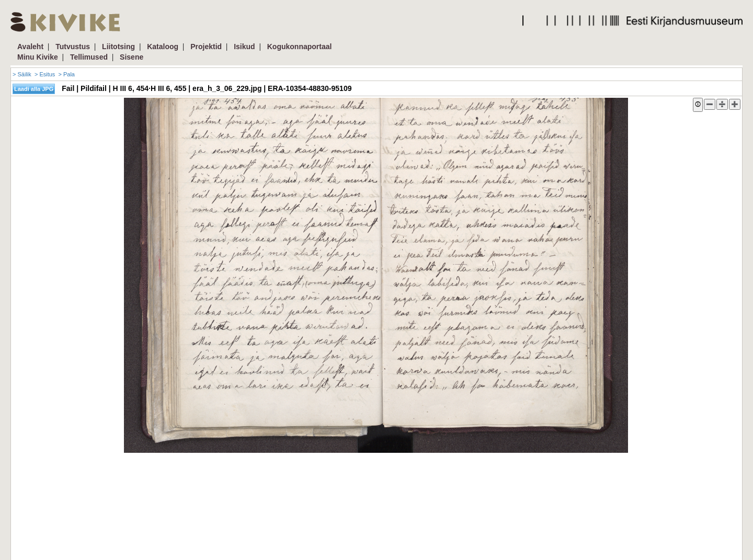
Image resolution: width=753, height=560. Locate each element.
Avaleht (30, 47)
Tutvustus (73, 47)
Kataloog (163, 47)
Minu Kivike (38, 57)
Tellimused (89, 57)
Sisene (132, 57)
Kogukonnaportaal (300, 47)
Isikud (244, 47)
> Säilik (22, 74)
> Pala (66, 74)
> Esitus (45, 74)
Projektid (206, 47)
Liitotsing (118, 47)
